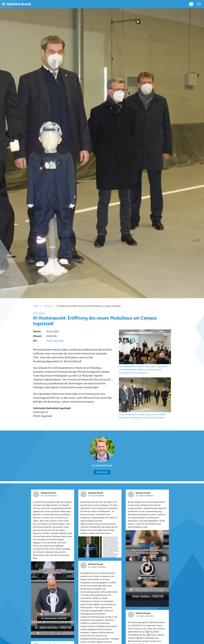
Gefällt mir (102, 472)
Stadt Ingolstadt (55, 341)
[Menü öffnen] (199, 4)
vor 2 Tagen (140, 496)
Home (36, 306)
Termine (48, 306)
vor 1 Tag (44, 496)
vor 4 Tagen (93, 567)
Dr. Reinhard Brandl (102, 466)
